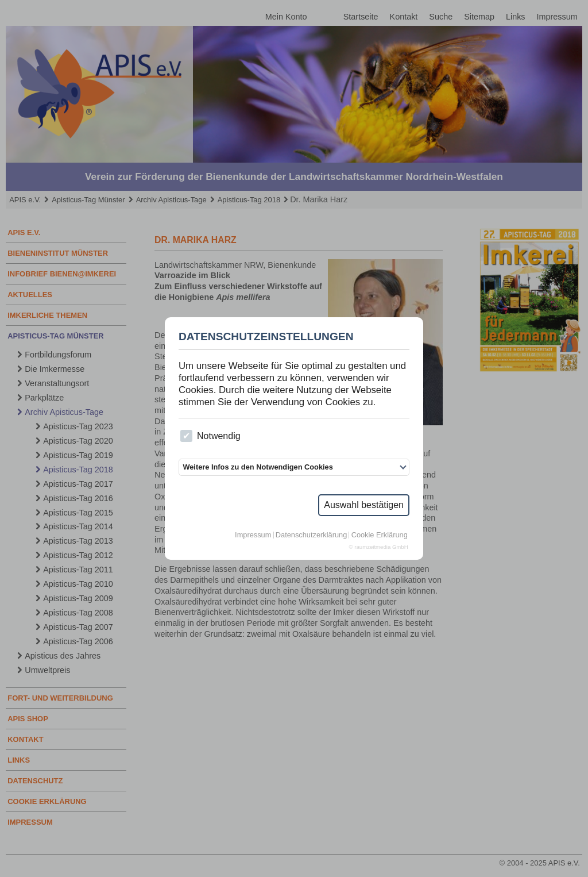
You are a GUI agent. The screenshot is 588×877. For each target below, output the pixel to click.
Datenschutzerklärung (311, 535)
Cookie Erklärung (380, 535)
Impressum (253, 535)
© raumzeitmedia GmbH (379, 547)
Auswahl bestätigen (364, 505)
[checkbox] (186, 436)
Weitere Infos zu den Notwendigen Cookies (258, 467)
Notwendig (210, 436)
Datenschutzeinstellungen (266, 337)
